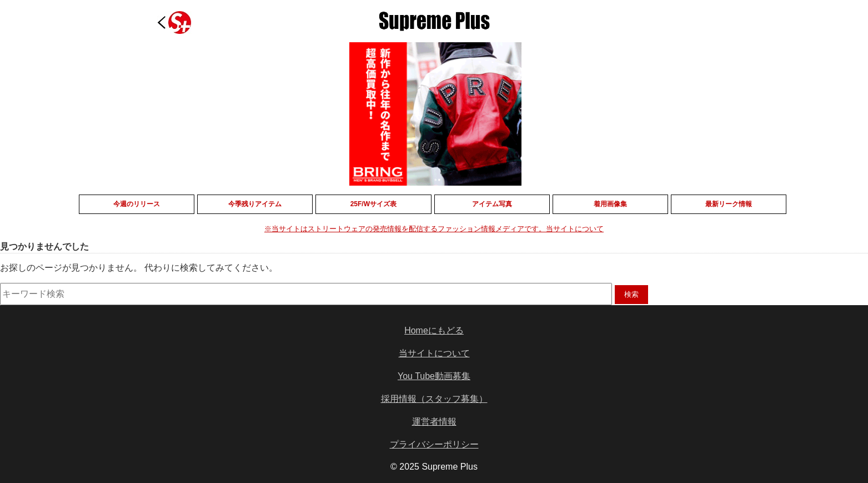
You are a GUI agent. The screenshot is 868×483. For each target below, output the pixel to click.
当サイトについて (434, 353)
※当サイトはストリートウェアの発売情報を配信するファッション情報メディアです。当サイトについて (434, 229)
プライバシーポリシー (434, 444)
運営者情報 (434, 422)
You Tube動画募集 (434, 376)
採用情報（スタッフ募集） (434, 399)
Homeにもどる (434, 330)
